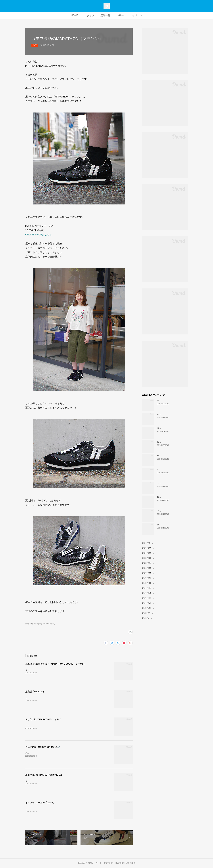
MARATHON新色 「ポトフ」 (170, 456)
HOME (75, 15)
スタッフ (89, 15)
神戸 (35, 45)
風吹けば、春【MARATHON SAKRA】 (44, 775)
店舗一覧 (105, 15)
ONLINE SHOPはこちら (39, 235)
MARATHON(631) (49, 624)
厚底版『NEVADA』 (35, 692)
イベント (137, 15)
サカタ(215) (38, 624)
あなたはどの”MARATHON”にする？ (43, 719)
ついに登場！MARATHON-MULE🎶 (43, 747)
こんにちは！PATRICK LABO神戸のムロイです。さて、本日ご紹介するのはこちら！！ (61, 698)
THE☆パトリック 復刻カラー (170, 469)
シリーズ (121, 15)
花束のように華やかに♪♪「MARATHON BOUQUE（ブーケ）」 (56, 664)
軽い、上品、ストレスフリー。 (170, 497)
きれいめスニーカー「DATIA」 (40, 803)
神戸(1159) (29, 624)
